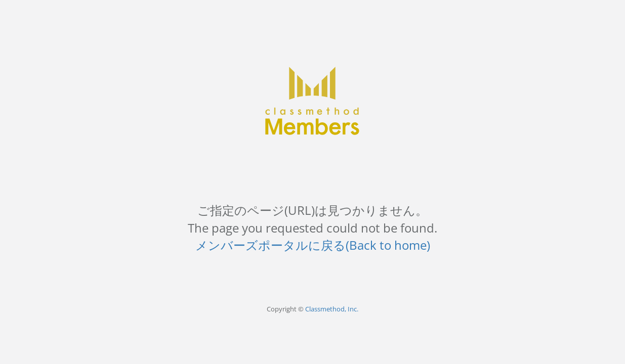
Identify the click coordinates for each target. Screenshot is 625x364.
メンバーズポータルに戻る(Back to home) (313, 245)
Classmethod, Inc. (332, 309)
